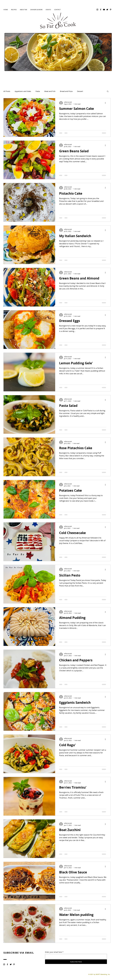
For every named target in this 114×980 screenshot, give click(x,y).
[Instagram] (97, 10)
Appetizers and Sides (23, 91)
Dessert (80, 91)
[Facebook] (101, 10)
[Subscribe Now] (76, 962)
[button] (108, 92)
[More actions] (106, 103)
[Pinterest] (111, 10)
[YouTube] (104, 10)
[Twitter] (107, 10)
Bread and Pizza (66, 91)
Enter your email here (54, 952)
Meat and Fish (50, 91)
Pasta (38, 91)
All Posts (7, 91)
